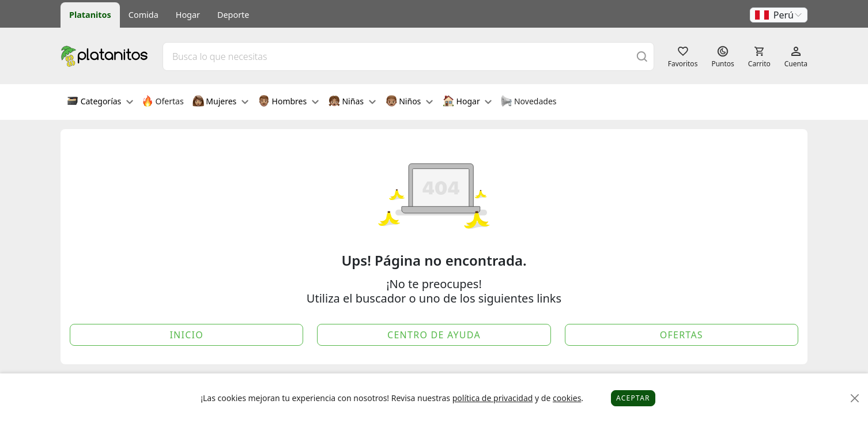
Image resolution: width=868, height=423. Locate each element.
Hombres (288, 102)
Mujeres (220, 102)
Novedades (528, 102)
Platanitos (90, 15)
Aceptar (633, 398)
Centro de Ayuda (434, 335)
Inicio (186, 335)
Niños (409, 102)
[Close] (855, 399)
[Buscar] (642, 56)
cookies (567, 398)
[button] (779, 15)
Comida (144, 15)
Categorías (100, 102)
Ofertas (163, 102)
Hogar (188, 15)
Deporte (233, 15)
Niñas (352, 102)
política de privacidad (493, 398)
